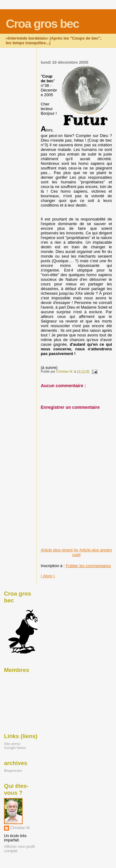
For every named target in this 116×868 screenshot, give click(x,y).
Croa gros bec (42, 24)
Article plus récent (57, 550)
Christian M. (20, 828)
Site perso (12, 744)
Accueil (76, 552)
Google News (15, 748)
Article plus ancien (96, 550)
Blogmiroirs (13, 770)
